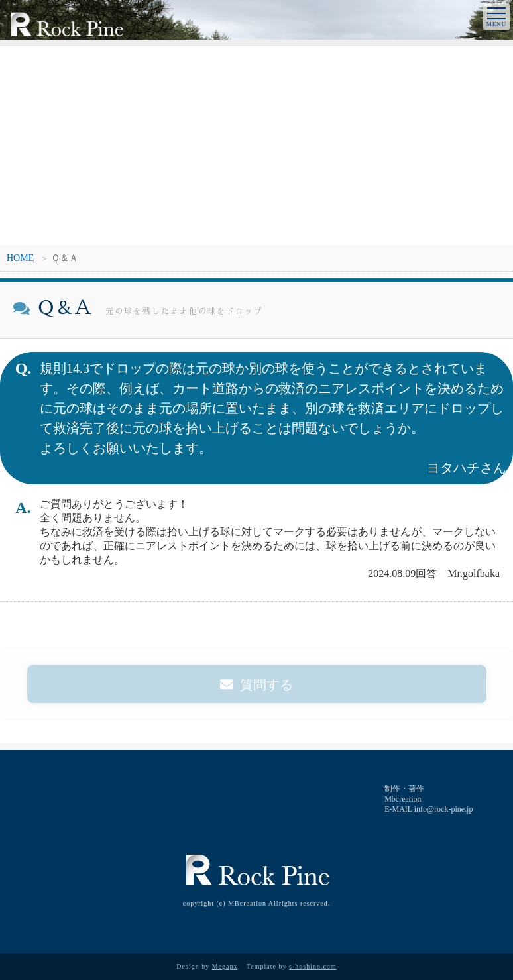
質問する (256, 688)
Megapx (225, 966)
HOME (20, 258)
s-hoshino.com (313, 966)
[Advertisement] (256, 146)
